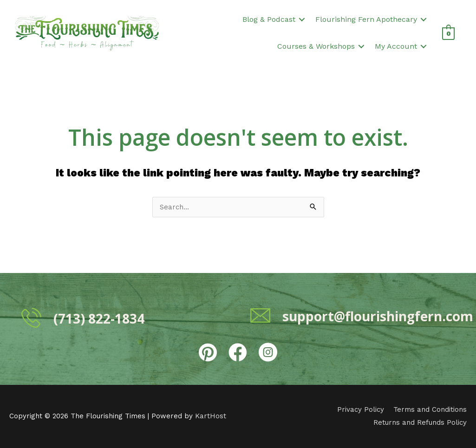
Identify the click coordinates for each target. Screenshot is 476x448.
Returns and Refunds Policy (420, 422)
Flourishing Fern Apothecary (366, 19)
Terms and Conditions (430, 409)
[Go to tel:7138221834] (124, 317)
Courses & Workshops (316, 46)
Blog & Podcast (269, 19)
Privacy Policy (361, 409)
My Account (396, 46)
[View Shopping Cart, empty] (448, 33)
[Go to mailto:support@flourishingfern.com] (353, 315)
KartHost (211, 416)
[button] (302, 19)
